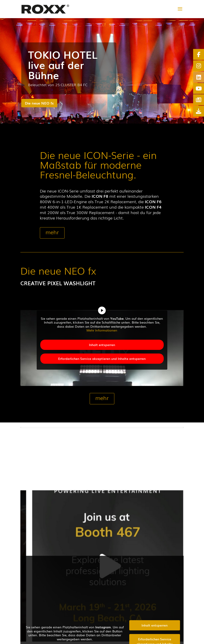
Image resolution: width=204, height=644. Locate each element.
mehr (52, 232)
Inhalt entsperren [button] (102, 345)
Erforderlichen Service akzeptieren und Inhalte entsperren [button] (102, 359)
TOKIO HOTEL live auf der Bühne (63, 64)
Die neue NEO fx (39, 103)
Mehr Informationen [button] (102, 330)
